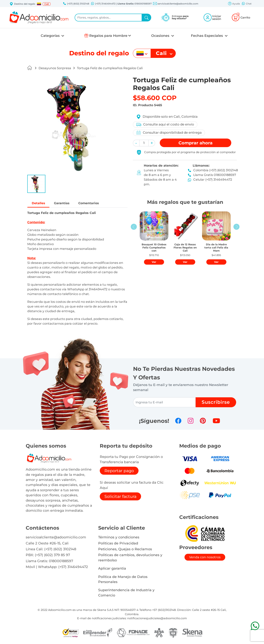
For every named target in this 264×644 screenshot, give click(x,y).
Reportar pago (119, 471)
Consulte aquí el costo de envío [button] (165, 125)
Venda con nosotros (205, 558)
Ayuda (234, 4)
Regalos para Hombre (108, 36)
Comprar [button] (196, 143)
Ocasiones (161, 36)
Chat (246, 4)
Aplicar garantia (112, 569)
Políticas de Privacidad (118, 544)
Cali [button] (47, 4)
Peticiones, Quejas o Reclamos (125, 550)
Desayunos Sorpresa (55, 68)
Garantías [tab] (65, 203)
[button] (39, 4)
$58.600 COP (155, 98)
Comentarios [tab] (95, 203)
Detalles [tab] (39, 203)
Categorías (51, 36)
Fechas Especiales (207, 36)
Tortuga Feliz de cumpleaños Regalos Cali (110, 68)
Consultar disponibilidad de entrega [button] (169, 133)
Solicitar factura (120, 497)
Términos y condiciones (119, 538)
